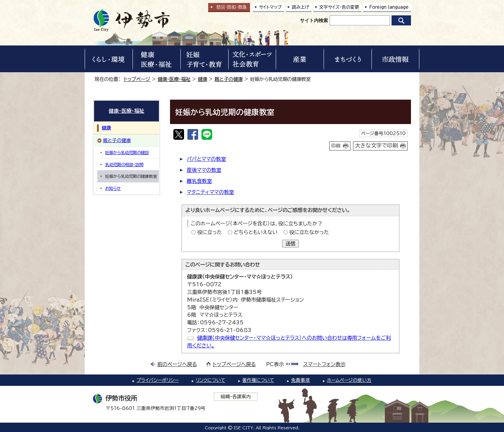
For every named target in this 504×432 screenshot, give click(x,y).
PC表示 (275, 364)
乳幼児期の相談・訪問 (124, 165)
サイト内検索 (314, 20)
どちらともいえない (256, 232)
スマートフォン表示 (324, 364)
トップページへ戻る (234, 364)
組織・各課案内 (236, 397)
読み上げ (301, 7)
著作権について (258, 380)
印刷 (336, 146)
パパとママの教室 (206, 159)
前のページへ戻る (177, 364)
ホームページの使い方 (349, 380)
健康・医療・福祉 (174, 79)
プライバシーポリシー (158, 380)
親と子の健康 (229, 79)
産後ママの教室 (204, 170)
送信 (290, 244)
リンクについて (211, 380)
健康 (202, 79)
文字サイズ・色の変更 (339, 7)
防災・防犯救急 (232, 7)
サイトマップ (270, 7)
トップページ (137, 79)
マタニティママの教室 (210, 192)
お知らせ (113, 188)
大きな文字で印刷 (376, 145)
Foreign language (389, 7)
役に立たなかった (309, 232)
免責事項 (301, 380)
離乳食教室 (199, 181)
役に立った (209, 232)
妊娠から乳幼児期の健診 (127, 152)
